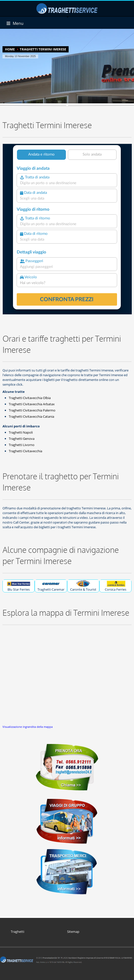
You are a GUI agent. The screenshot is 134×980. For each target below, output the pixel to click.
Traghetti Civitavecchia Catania (31, 416)
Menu (18, 23)
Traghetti (17, 932)
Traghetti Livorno (22, 445)
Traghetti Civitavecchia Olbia (30, 398)
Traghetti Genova (22, 439)
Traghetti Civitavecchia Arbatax (32, 404)
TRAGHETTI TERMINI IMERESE (43, 49)
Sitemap (73, 932)
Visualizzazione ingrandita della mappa (28, 727)
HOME (10, 49)
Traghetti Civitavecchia (25, 451)
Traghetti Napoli (21, 432)
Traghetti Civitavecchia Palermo (32, 410)
